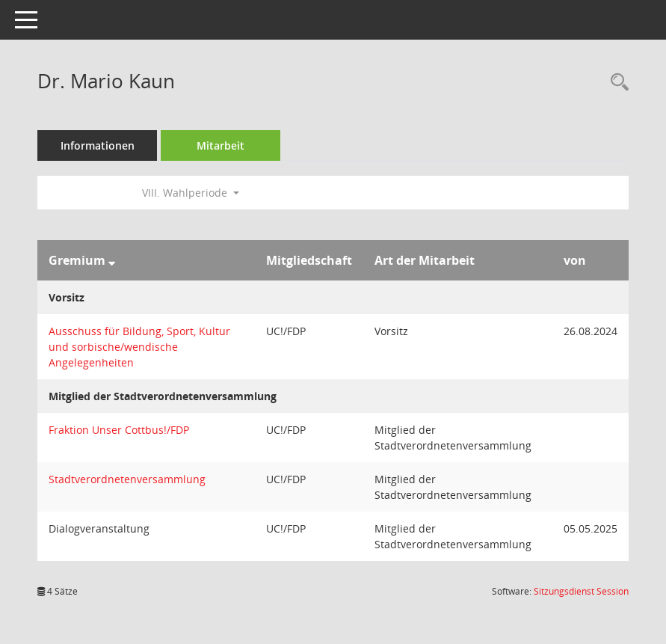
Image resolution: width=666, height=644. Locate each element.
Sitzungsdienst (581, 591)
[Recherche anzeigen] (616, 83)
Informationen (98, 145)
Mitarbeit (221, 145)
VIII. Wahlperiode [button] (191, 193)
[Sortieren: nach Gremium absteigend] (112, 260)
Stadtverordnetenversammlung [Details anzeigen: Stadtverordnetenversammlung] (127, 479)
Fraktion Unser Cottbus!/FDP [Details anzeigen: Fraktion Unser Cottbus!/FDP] (119, 430)
